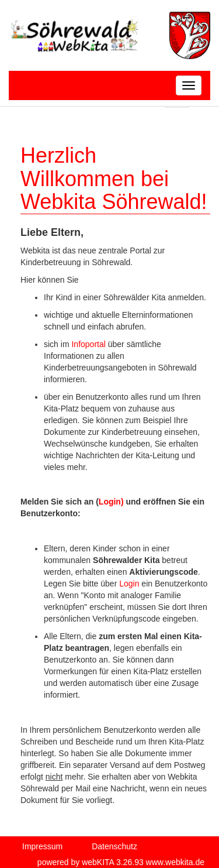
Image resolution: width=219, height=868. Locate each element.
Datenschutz (114, 846)
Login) (111, 502)
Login (129, 584)
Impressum (42, 846)
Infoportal (89, 344)
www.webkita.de (175, 862)
